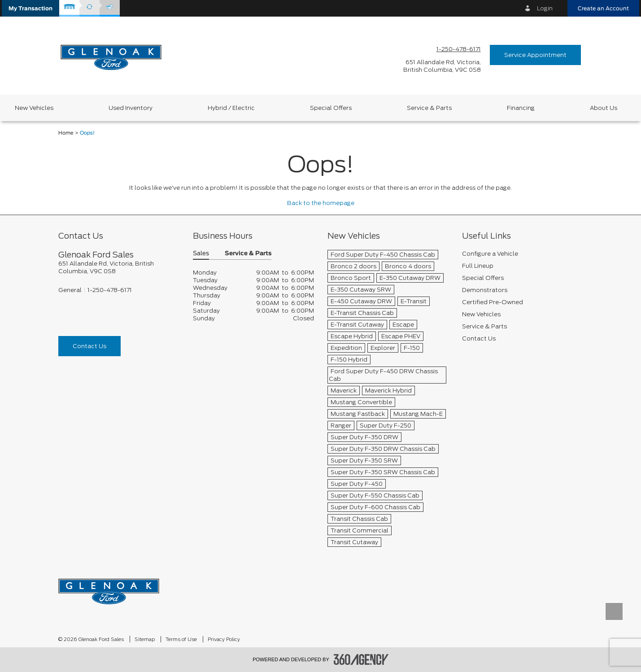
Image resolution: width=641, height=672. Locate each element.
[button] (31, 8)
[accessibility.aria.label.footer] (361, 659)
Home (66, 133)
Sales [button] (201, 254)
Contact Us (89, 346)
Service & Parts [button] (248, 254)
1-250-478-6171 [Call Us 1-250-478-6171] (459, 49)
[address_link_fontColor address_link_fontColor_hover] (442, 66)
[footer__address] (119, 267)
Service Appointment (535, 55)
